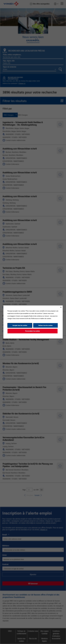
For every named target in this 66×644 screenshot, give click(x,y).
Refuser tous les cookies (45, 325)
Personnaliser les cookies (32, 331)
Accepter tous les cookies (20, 325)
